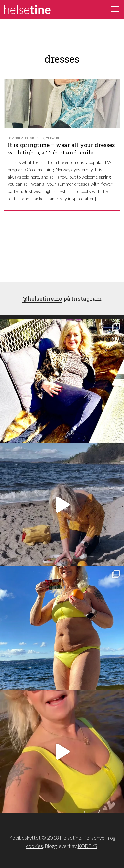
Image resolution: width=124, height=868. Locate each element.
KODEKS (87, 846)
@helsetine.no (42, 299)
